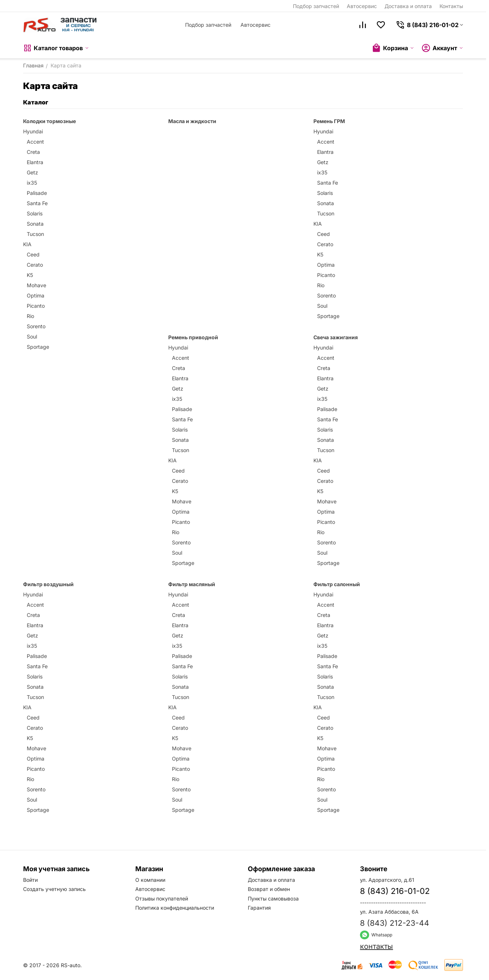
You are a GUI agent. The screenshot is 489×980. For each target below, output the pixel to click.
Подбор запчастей (316, 6)
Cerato (35, 265)
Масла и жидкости (192, 121)
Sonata (35, 224)
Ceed (33, 254)
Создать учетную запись (54, 889)
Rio (30, 316)
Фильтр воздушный (48, 584)
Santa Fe (37, 203)
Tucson (35, 234)
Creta (33, 152)
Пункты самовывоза (273, 898)
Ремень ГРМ (329, 121)
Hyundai (33, 131)
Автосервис (362, 6)
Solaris (35, 213)
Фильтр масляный (192, 584)
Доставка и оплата (408, 6)
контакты (376, 946)
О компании (150, 880)
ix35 (32, 183)
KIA (27, 244)
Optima (36, 295)
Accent (35, 142)
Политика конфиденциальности (175, 908)
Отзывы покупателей (162, 898)
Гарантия (259, 908)
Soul (32, 336)
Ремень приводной (193, 337)
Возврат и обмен (269, 889)
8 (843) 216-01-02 (395, 891)
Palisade (37, 193)
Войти (30, 880)
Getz (32, 172)
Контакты (451, 6)
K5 (30, 275)
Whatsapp (376, 935)
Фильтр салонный (337, 584)
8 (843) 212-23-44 (395, 923)
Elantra (35, 162)
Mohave (36, 285)
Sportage (38, 347)
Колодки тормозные (49, 121)
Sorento (36, 326)
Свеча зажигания (336, 337)
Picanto (36, 306)
